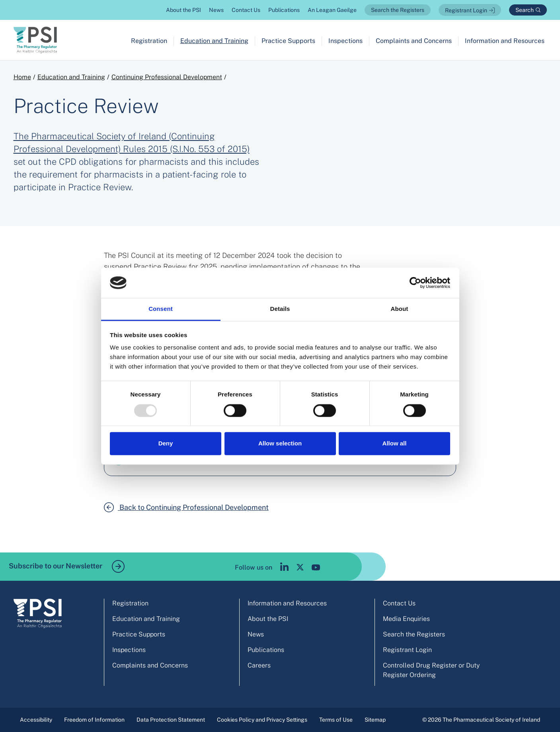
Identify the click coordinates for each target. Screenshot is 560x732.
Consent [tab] (161, 309)
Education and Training (214, 41)
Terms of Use (336, 720)
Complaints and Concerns (414, 41)
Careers (259, 665)
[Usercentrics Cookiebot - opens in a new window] (415, 283)
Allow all (395, 444)
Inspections (345, 41)
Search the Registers (398, 10)
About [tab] (400, 309)
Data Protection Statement (171, 720)
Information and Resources (505, 41)
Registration (149, 41)
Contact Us (246, 10)
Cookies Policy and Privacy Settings (262, 720)
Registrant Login (466, 10)
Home (22, 77)
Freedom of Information (94, 720)
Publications (284, 10)
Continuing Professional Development (167, 77)
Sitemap (375, 720)
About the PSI (183, 10)
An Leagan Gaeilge (332, 10)
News (216, 10)
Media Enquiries (406, 619)
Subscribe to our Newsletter (67, 566)
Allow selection (280, 444)
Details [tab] (280, 309)
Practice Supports (288, 41)
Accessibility (36, 720)
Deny (166, 444)
